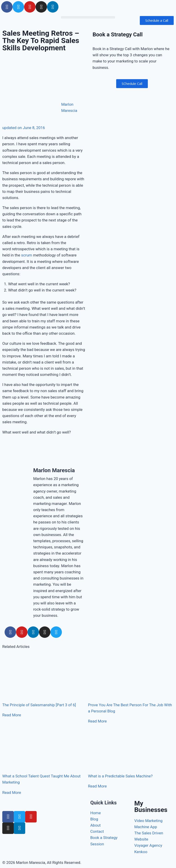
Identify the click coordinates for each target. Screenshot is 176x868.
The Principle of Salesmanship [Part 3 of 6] (39, 705)
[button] (88, 17)
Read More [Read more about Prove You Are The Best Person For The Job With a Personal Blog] (97, 721)
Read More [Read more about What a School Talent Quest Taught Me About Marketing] (12, 793)
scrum (27, 255)
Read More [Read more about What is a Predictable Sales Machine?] (97, 786)
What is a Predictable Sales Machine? (120, 776)
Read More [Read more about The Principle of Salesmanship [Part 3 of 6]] (12, 715)
